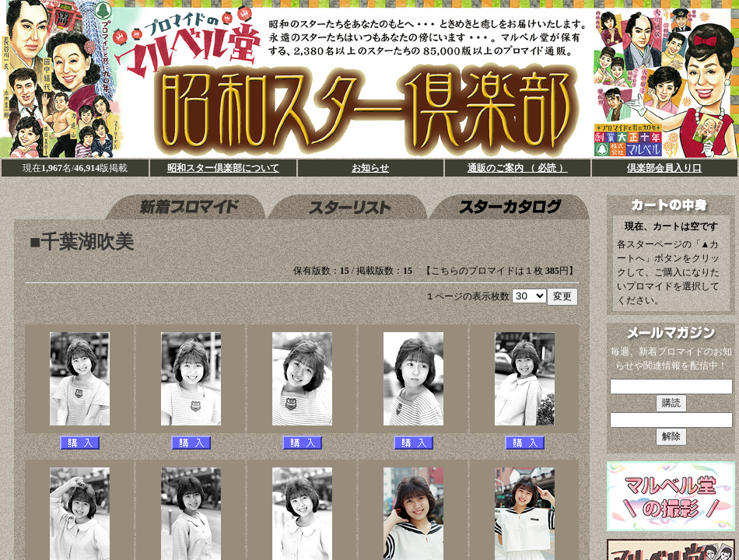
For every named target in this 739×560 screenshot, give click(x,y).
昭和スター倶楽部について (223, 168)
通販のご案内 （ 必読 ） (518, 168)
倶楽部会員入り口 (664, 168)
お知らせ (370, 168)
